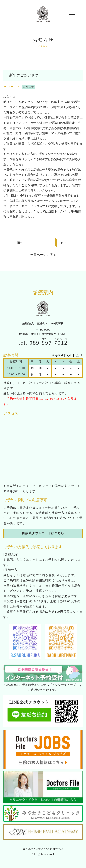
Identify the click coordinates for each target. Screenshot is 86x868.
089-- (49, 343)
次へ (64, 242)
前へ (20, 242)
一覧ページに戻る (43, 255)
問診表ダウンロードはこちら (43, 533)
